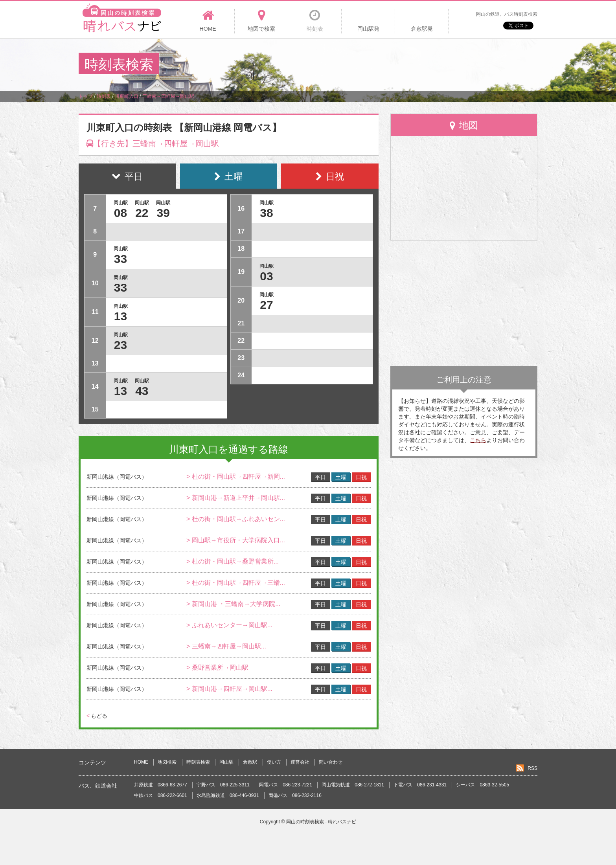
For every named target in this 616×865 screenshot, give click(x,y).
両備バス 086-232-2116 (295, 795)
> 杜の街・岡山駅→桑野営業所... (233, 561)
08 (120, 213)
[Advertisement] (394, 64)
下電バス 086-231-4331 (420, 785)
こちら (478, 440)
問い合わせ (331, 762)
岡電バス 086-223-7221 (286, 785)
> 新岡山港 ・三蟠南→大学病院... (234, 604)
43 (142, 391)
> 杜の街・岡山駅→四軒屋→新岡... (236, 477)
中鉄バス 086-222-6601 (161, 795)
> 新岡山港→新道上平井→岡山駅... (236, 498)
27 (266, 305)
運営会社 (300, 762)
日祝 (361, 477)
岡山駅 (226, 762)
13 (120, 316)
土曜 (341, 477)
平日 (320, 477)
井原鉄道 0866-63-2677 (161, 785)
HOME (141, 762)
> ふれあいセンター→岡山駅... (229, 625)
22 (142, 213)
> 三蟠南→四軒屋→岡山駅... (226, 646)
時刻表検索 (198, 762)
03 (266, 276)
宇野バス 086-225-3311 (223, 785)
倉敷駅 (250, 762)
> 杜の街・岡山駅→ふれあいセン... (236, 519)
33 (120, 259)
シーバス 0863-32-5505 (483, 785)
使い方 (274, 762)
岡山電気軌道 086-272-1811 (353, 785)
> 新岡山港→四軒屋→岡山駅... (229, 689)
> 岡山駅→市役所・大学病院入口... (236, 540)
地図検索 (167, 762)
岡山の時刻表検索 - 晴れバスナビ (321, 822)
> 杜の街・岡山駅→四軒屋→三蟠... (236, 583)
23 (120, 345)
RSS (532, 768)
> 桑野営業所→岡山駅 (217, 668)
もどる (97, 716)
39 (163, 213)
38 (266, 213)
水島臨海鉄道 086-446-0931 (228, 795)
